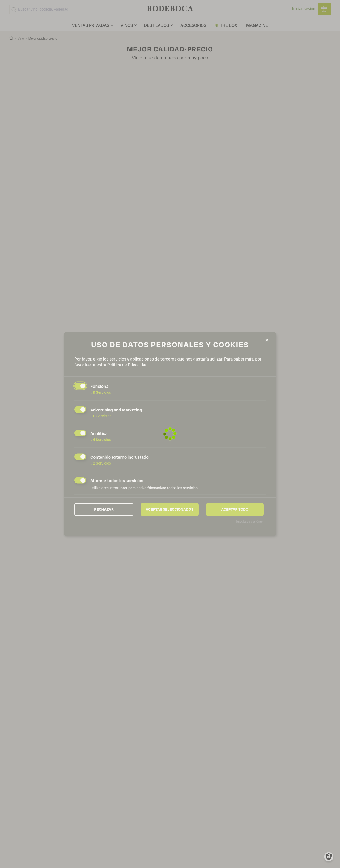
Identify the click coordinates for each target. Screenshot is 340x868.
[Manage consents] (329, 857)
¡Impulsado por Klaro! (250, 522)
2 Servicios (101, 463)
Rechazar (104, 509)
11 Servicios (101, 416)
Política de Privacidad (127, 365)
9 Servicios (101, 392)
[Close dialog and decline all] (267, 340)
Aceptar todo (235, 509)
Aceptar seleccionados (170, 509)
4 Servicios (101, 440)
